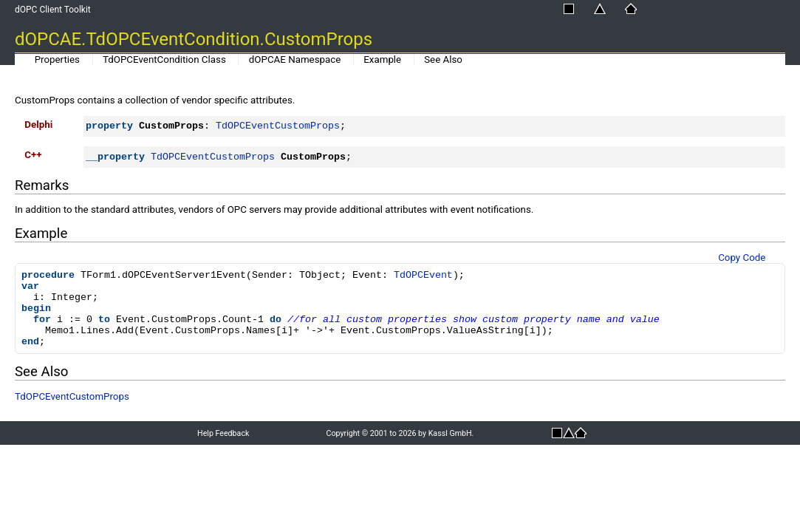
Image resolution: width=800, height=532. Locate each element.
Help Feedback (223, 433)
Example (382, 59)
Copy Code (742, 258)
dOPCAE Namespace (295, 59)
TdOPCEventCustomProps (278, 126)
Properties (57, 59)
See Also (443, 59)
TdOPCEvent (423, 275)
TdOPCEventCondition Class (164, 59)
